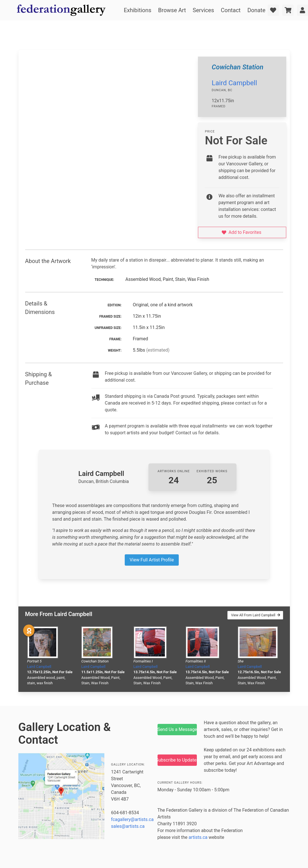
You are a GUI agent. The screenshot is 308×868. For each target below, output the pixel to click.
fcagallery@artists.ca (133, 819)
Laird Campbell (234, 83)
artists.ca (198, 837)
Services (203, 10)
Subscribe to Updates (177, 760)
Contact (231, 10)
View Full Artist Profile (152, 560)
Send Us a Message (177, 729)
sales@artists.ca (128, 826)
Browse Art (172, 10)
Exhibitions (138, 10)
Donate (257, 10)
